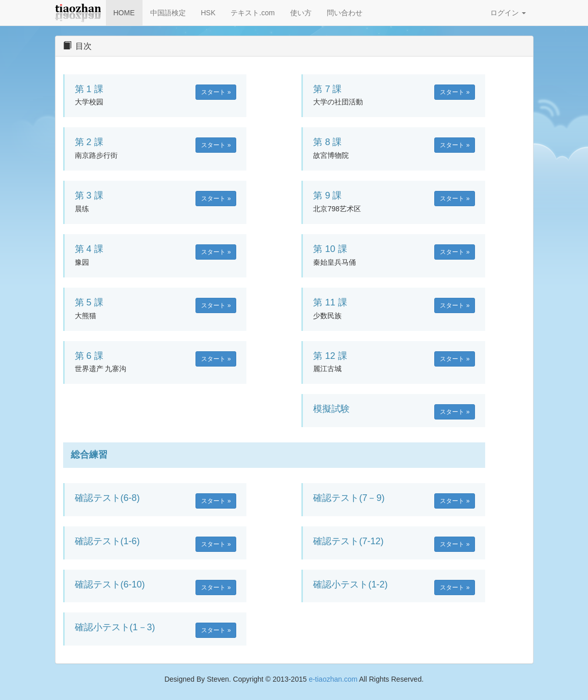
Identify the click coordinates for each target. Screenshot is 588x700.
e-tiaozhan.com (333, 679)
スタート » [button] (216, 92)
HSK (208, 13)
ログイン (508, 13)
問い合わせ (345, 13)
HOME (124, 13)
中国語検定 (168, 13)
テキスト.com (253, 13)
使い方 (301, 13)
